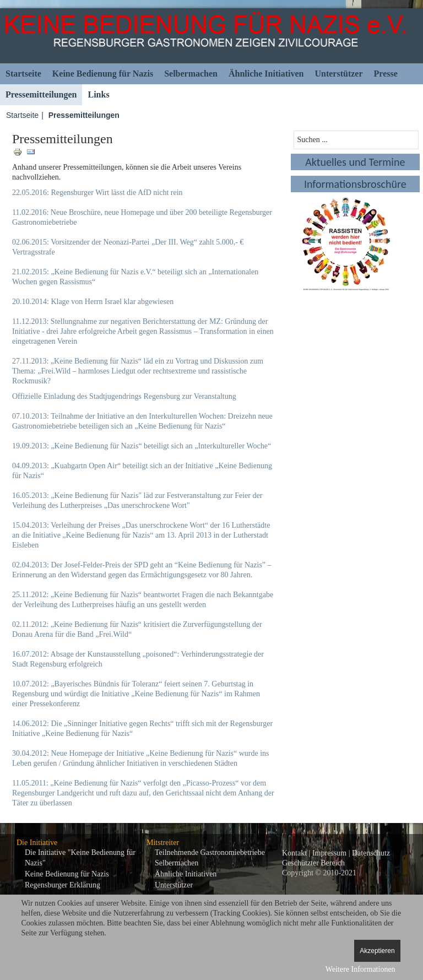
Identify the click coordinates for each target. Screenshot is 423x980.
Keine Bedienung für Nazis (103, 74)
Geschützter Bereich (313, 863)
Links (98, 94)
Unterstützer (338, 74)
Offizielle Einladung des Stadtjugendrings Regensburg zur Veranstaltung (124, 396)
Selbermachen (191, 74)
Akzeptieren (377, 951)
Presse (386, 74)
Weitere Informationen (360, 969)
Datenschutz (371, 853)
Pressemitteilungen (41, 94)
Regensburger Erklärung (63, 885)
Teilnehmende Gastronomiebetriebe (210, 852)
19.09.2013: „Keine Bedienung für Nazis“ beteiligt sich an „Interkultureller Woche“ (142, 446)
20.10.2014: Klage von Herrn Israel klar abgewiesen (93, 302)
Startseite (23, 74)
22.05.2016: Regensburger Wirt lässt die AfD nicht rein (97, 193)
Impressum (329, 853)
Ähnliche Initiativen (266, 74)
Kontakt (294, 853)
